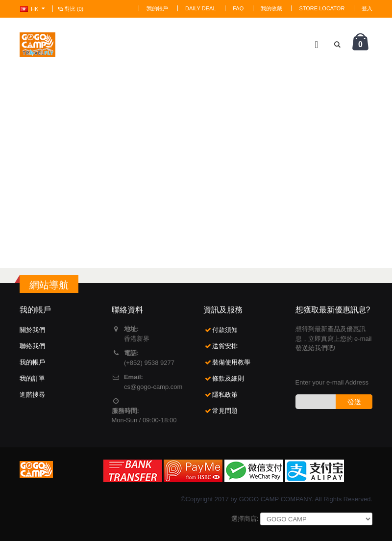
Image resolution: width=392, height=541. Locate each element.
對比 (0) (70, 9)
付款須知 (225, 330)
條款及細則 (228, 378)
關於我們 (32, 330)
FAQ (238, 8)
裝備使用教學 (231, 362)
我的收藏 (271, 8)
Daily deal (201, 8)
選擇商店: (245, 519)
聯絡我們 (32, 346)
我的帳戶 (157, 8)
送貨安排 (225, 346)
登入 (367, 8)
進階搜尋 (32, 395)
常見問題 (225, 411)
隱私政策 (225, 395)
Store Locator (322, 8)
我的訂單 (32, 378)
